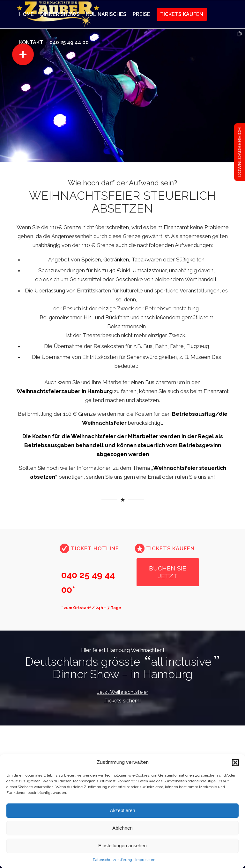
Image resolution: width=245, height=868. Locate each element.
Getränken (116, 260)
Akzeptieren (122, 810)
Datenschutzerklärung (112, 860)
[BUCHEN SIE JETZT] (168, 572)
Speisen (91, 260)
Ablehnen (122, 828)
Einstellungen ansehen (122, 845)
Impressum (145, 860)
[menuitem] (26, 14)
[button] (235, 763)
